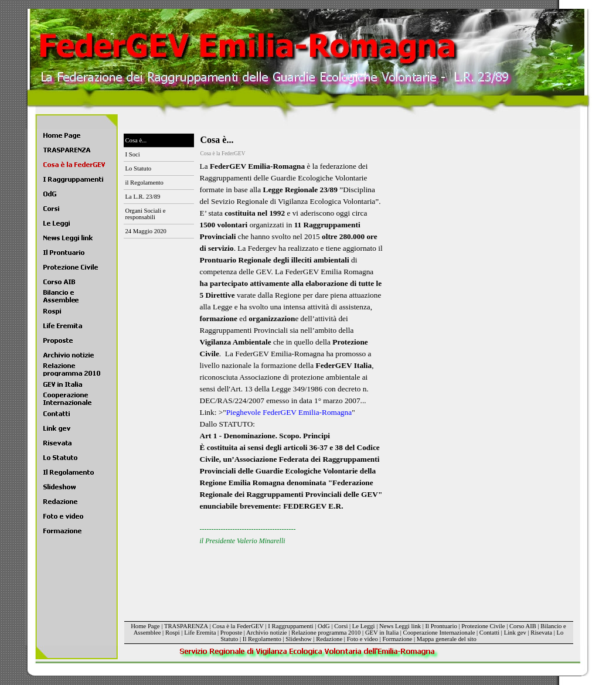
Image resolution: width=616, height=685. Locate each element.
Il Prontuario (441, 626)
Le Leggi (364, 626)
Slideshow (298, 639)
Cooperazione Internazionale (439, 633)
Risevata (541, 633)
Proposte (231, 633)
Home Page (145, 626)
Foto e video (363, 639)
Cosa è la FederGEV (238, 626)
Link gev (515, 633)
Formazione (397, 639)
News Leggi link (400, 626)
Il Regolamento (262, 639)
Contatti (489, 633)
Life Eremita (200, 633)
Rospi (173, 633)
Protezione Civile (483, 626)
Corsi (341, 626)
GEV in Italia (382, 633)
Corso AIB (523, 626)
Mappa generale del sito (447, 639)
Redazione (329, 639)
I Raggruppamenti (290, 626)
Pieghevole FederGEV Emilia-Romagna (289, 412)
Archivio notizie (267, 633)
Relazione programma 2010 (326, 633)
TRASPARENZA (186, 626)
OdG (324, 626)
